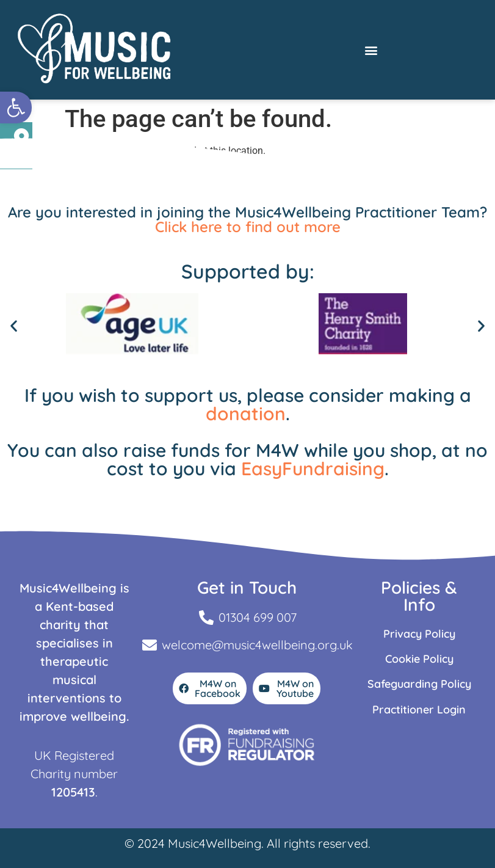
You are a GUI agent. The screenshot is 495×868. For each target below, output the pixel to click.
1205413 (73, 792)
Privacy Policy (419, 634)
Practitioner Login (419, 709)
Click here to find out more (248, 227)
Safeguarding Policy (419, 684)
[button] (16, 108)
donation (246, 414)
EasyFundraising (313, 469)
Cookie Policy (419, 659)
